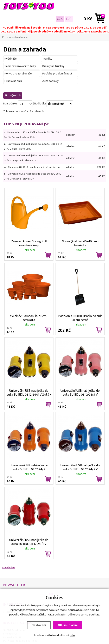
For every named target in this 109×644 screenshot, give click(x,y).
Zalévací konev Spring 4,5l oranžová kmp (29, 243)
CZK (60, 19)
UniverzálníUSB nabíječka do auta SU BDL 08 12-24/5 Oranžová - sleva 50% (29, 467)
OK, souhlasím (68, 625)
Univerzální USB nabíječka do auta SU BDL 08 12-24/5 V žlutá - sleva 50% (29, 392)
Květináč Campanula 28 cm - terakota (29, 318)
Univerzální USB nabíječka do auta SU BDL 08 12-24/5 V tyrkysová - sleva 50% (80, 467)
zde (72, 635)
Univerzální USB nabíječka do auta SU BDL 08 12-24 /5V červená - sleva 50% (29, 542)
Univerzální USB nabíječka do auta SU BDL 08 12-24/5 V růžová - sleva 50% (80, 392)
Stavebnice (8, 567)
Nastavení (39, 625)
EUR (69, 19)
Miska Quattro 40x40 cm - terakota (80, 243)
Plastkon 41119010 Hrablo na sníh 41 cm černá (34, 167)
